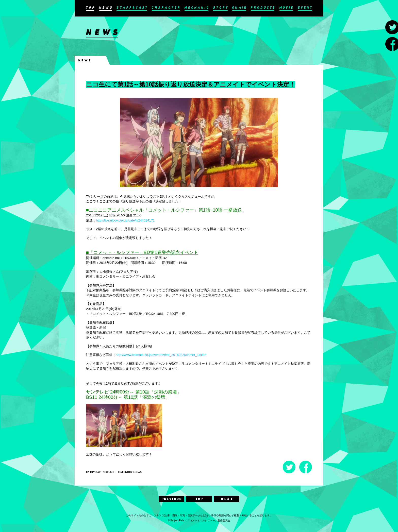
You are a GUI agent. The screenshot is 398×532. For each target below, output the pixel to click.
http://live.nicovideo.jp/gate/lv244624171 (125, 220)
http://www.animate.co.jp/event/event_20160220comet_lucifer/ (161, 355)
